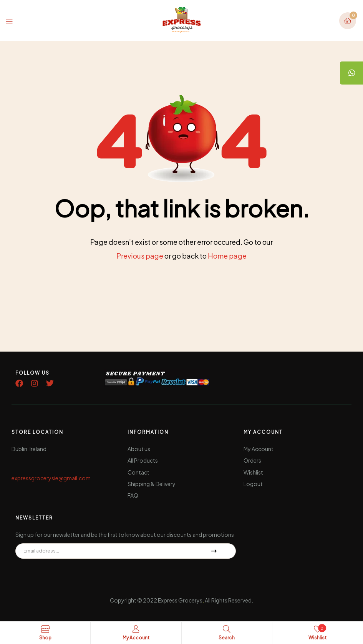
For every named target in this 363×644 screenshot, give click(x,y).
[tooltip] (351, 73)
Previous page (140, 256)
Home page (227, 256)
